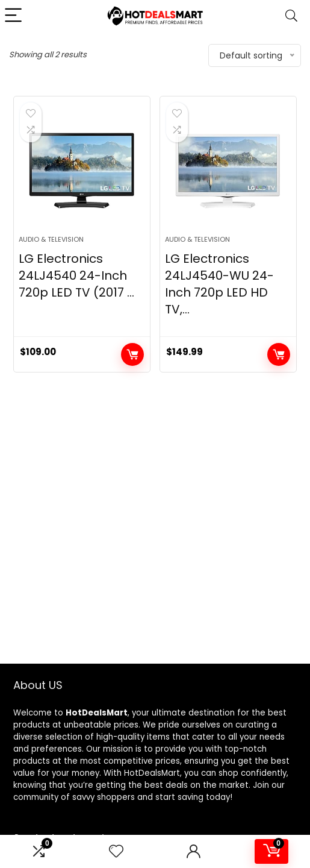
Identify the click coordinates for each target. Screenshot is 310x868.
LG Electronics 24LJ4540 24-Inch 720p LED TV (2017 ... (76, 275)
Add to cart (132, 354)
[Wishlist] (116, 851)
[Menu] (14, 16)
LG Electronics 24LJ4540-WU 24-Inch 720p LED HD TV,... (219, 284)
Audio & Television (51, 239)
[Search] (291, 16)
